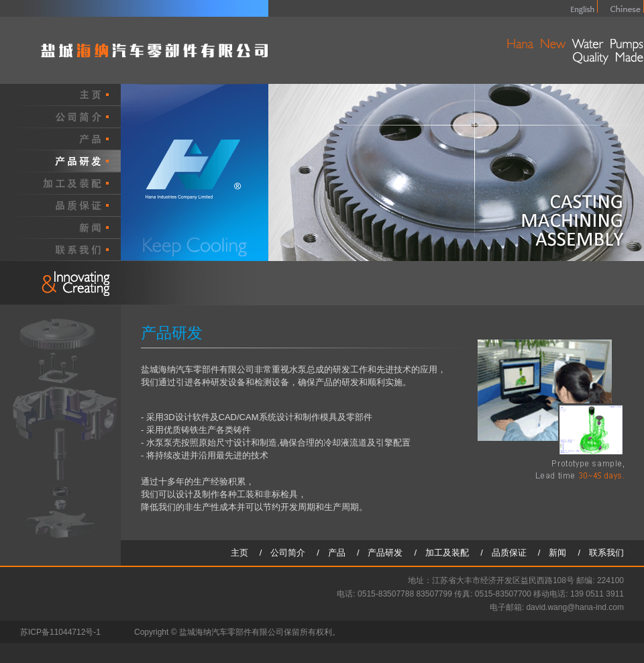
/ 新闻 (557, 553)
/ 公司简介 (287, 553)
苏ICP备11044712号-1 (60, 632)
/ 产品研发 (384, 553)
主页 (244, 553)
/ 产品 (335, 553)
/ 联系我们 (601, 553)
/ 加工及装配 (446, 553)
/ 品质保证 (508, 553)
